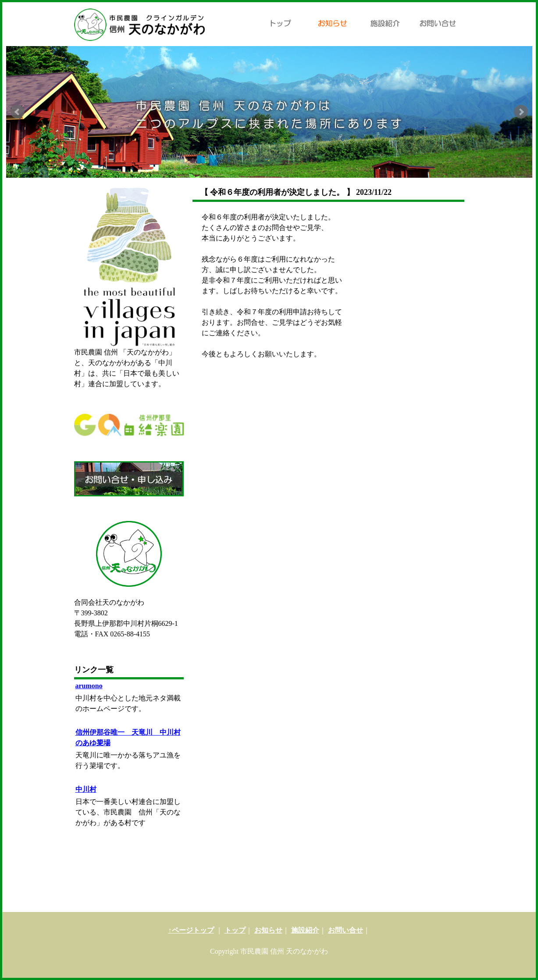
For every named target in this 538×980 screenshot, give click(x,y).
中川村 (86, 789)
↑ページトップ (191, 930)
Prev (18, 112)
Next (521, 112)
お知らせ (268, 930)
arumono (89, 686)
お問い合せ (346, 930)
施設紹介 (305, 930)
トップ (235, 930)
